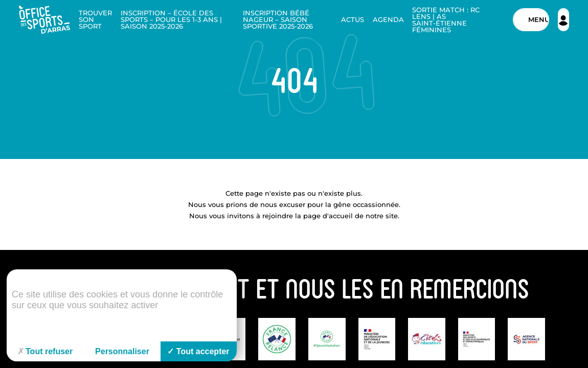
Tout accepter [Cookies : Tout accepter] (198, 351)
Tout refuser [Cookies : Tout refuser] (45, 351)
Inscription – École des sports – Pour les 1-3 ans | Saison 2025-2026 (171, 19)
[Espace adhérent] (563, 20)
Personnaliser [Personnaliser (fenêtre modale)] (122, 351)
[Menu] (531, 20)
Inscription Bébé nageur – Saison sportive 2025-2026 (278, 19)
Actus (353, 19)
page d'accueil (328, 216)
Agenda (388, 19)
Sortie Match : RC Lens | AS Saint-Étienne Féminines (446, 20)
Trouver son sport (95, 19)
